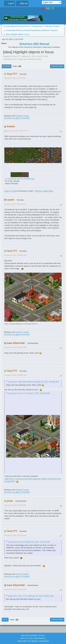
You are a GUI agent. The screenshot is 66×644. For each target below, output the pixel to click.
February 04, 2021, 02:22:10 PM (15, 535)
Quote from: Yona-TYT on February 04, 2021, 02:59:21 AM (31, 596)
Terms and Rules (31, 635)
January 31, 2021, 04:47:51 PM (15, 78)
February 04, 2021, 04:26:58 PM (15, 589)
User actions (57, 66)
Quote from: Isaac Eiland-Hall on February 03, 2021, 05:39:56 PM (33, 382)
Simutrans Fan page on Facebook (17, 118)
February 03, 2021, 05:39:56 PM (15, 347)
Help (23, 635)
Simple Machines (40, 638)
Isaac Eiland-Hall (16, 343)
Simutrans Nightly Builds (44, 191)
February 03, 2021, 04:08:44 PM (15, 255)
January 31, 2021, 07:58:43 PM (17, 131)
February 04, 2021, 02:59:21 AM (15, 375)
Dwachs (54, 30)
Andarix (11, 126)
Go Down (6, 66)
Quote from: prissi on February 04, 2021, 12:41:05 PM (29, 542)
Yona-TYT (12, 74)
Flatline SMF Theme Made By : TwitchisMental (33, 641)
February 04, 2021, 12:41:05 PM (15, 505)
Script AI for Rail (10, 191)
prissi (10, 501)
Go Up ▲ (42, 635)
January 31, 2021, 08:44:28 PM (15, 204)
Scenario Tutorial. (23, 116)
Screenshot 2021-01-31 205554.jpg (20, 179)
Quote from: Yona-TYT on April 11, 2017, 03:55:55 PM (29, 393)
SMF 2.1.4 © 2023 (27, 638)
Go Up (5, 619)
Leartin (10, 200)
